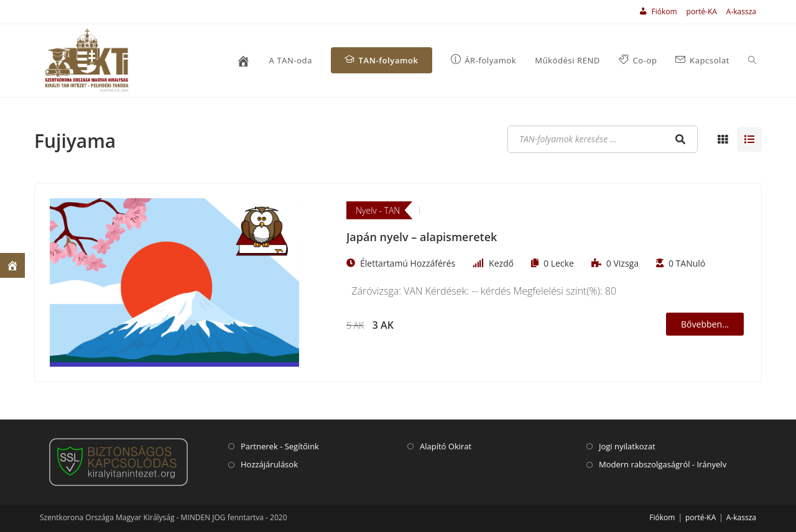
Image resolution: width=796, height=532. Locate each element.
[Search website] (752, 61)
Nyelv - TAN (378, 210)
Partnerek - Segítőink (280, 446)
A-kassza (741, 11)
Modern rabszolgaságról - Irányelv (663, 464)
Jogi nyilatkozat (627, 446)
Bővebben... (705, 324)
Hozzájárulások (269, 464)
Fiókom (662, 517)
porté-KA (702, 11)
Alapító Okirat (446, 446)
